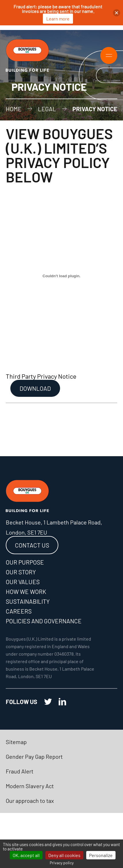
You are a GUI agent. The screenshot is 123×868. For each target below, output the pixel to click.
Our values (23, 582)
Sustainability (28, 601)
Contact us (32, 545)
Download (35, 388)
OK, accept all (26, 855)
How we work (26, 591)
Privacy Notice (95, 109)
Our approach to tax (30, 801)
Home (14, 109)
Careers (19, 611)
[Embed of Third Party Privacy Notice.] (61, 276)
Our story (21, 572)
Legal (47, 109)
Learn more (58, 19)
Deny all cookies (64, 855)
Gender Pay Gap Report (34, 756)
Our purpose (25, 562)
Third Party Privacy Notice (41, 376)
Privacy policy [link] (62, 863)
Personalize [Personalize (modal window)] (101, 855)
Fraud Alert (20, 771)
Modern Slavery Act (30, 786)
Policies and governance (44, 621)
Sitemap (16, 742)
